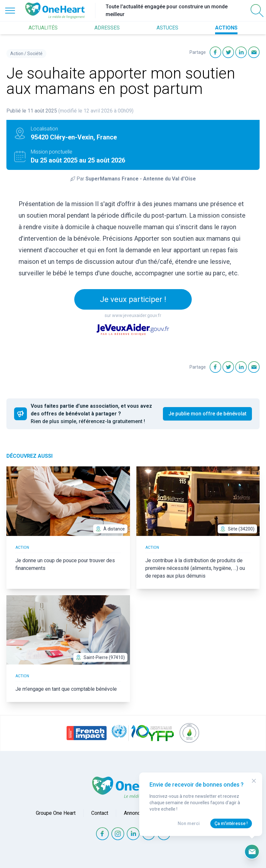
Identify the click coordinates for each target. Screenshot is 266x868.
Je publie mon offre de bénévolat (207, 414)
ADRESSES (107, 28)
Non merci (189, 823)
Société (35, 54)
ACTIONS (226, 28)
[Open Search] (257, 11)
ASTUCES (167, 28)
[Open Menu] (10, 11)
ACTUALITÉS (43, 28)
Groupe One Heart (56, 813)
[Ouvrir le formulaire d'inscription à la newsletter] (252, 852)
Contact (100, 813)
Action (17, 54)
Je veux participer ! (133, 299)
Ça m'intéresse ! (231, 823)
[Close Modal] (254, 781)
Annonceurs (137, 813)
